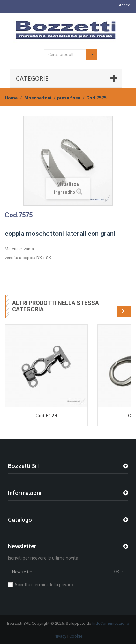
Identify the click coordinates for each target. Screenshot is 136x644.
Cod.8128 (46, 416)
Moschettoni (38, 98)
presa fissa (69, 98)
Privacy (60, 636)
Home (11, 98)
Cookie (76, 636)
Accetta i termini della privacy (44, 585)
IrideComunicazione (111, 623)
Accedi (125, 5)
